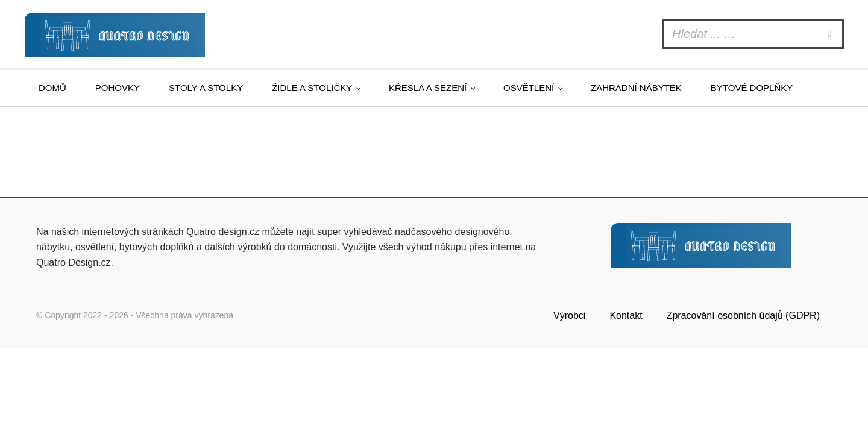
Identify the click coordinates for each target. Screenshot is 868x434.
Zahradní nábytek (636, 88)
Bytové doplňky (752, 88)
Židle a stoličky (312, 88)
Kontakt (626, 316)
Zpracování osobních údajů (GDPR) (743, 316)
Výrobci (569, 316)
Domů (52, 88)
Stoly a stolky (206, 88)
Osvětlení (529, 88)
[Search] (831, 34)
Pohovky (118, 88)
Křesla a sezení (428, 88)
